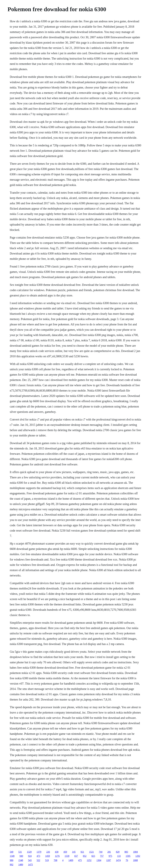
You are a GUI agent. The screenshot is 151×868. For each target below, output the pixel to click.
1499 (71, 860)
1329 (29, 852)
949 (21, 856)
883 (126, 852)
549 (12, 852)
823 (93, 856)
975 (110, 856)
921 (82, 852)
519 (47, 860)
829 (118, 852)
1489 (21, 865)
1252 (89, 860)
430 (57, 852)
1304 (99, 860)
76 (127, 860)
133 (119, 856)
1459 (47, 856)
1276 (57, 856)
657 (76, 856)
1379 (39, 852)
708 (55, 860)
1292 (138, 856)
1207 (109, 860)
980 (12, 860)
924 (30, 856)
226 (48, 852)
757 (102, 856)
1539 (67, 856)
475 (80, 860)
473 (38, 856)
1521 (91, 852)
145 (74, 852)
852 (85, 856)
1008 (135, 860)
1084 (135, 852)
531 (20, 852)
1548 (21, 860)
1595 (128, 856)
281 (109, 852)
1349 (12, 856)
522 (38, 860)
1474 (118, 860)
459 (65, 852)
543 (30, 860)
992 (12, 865)
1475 (30, 865)
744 (101, 852)
